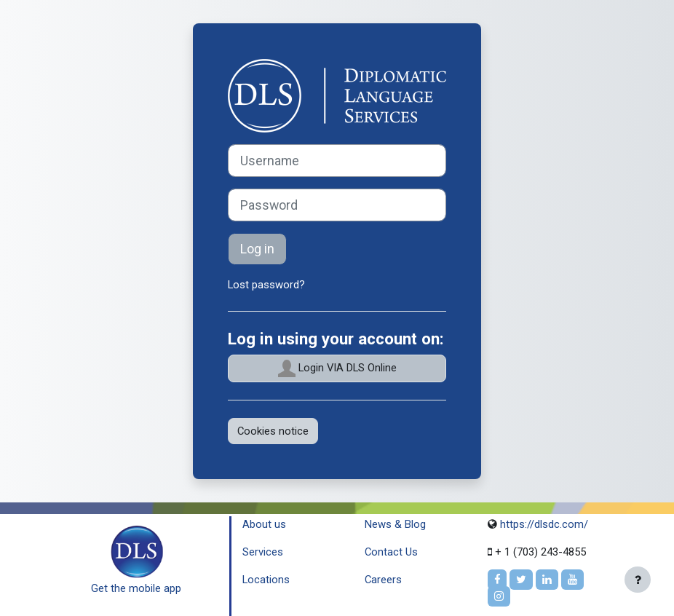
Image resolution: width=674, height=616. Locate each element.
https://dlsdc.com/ (543, 524)
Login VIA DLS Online (337, 368)
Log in (257, 249)
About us (264, 524)
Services (263, 552)
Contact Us (391, 552)
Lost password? (266, 285)
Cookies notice (273, 431)
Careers (383, 580)
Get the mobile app (136, 588)
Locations (266, 580)
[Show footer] (638, 580)
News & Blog (395, 524)
